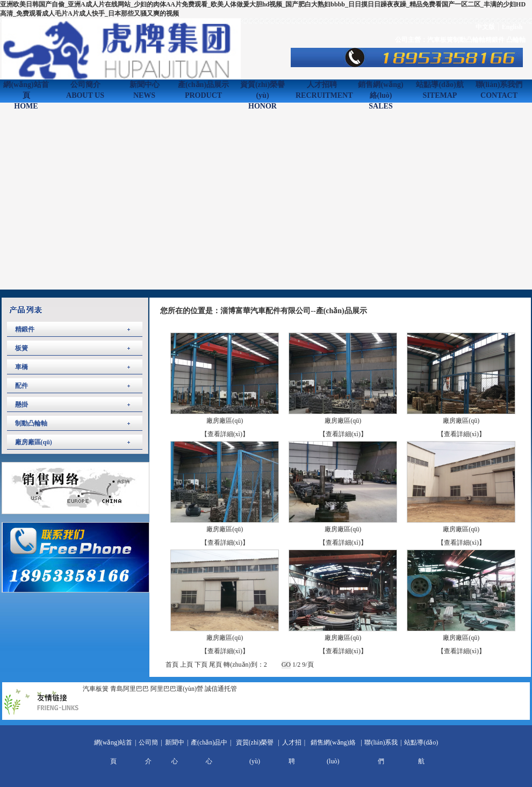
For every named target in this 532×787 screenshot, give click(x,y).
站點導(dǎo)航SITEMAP (440, 90)
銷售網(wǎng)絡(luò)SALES (380, 91)
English (512, 27)
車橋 (21, 367)
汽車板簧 (440, 40)
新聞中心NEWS (145, 90)
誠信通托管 (221, 689)
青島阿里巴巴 (130, 689)
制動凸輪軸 (469, 40)
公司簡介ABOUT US (85, 90)
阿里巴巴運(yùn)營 (177, 689)
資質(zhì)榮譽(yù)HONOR (263, 91)
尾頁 (215, 665)
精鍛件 (496, 40)
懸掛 (21, 405)
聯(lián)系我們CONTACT (499, 90)
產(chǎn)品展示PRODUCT (203, 90)
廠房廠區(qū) (34, 442)
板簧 (21, 348)
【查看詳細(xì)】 (225, 434)
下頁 (201, 665)
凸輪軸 (516, 40)
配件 (21, 386)
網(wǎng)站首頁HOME (26, 91)
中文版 (485, 27)
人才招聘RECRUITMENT (322, 90)
